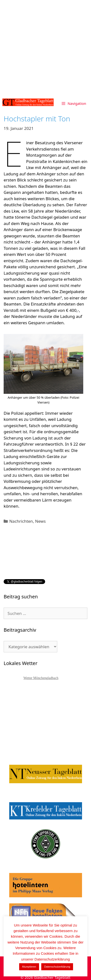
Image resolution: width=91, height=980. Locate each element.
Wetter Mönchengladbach (41, 678)
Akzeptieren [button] (29, 967)
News (41, 521)
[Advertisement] (45, 48)
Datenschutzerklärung (57, 967)
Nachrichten (21, 521)
